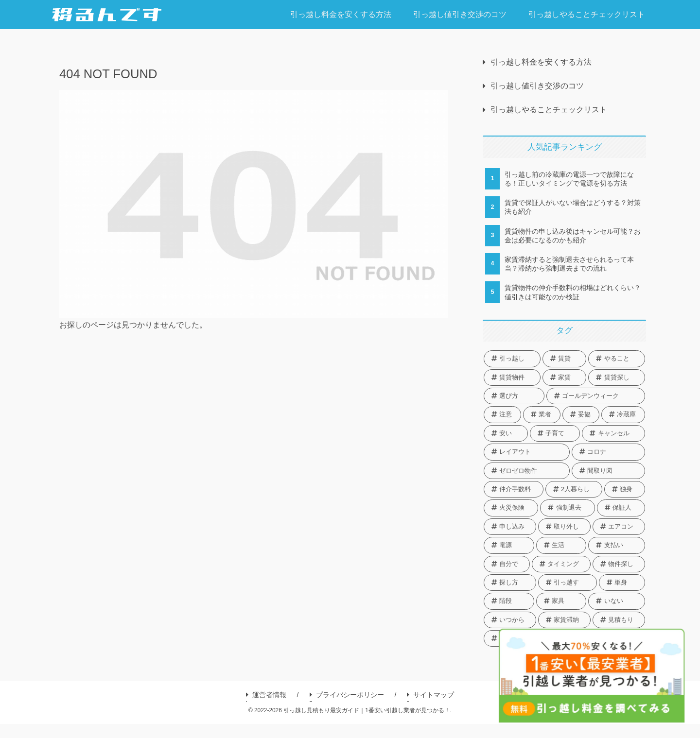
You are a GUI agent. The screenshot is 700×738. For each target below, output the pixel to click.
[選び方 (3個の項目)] (514, 396)
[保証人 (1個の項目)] (621, 508)
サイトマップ (430, 695)
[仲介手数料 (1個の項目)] (514, 489)
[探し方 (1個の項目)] (510, 583)
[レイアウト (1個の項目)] (527, 452)
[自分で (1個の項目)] (507, 564)
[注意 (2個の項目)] (502, 414)
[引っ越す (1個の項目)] (568, 583)
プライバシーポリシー (347, 695)
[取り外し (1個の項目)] (564, 527)
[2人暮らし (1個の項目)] (574, 489)
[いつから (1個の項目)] (510, 620)
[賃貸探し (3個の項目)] (617, 378)
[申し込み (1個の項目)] (510, 527)
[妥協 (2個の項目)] (581, 414)
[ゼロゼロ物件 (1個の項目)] (527, 471)
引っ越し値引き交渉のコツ (537, 86)
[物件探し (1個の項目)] (619, 564)
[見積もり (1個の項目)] (619, 620)
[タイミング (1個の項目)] (561, 564)
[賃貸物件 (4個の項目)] (512, 378)
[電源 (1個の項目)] (509, 545)
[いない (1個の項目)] (617, 601)
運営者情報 (266, 695)
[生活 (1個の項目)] (561, 545)
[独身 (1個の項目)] (625, 489)
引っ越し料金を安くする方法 (541, 62)
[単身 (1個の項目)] (622, 583)
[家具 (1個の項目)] (561, 601)
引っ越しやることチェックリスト (549, 110)
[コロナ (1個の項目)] (608, 452)
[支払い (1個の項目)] (617, 545)
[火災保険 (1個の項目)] (511, 508)
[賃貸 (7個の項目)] (565, 359)
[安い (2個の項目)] (506, 433)
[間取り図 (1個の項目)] (608, 471)
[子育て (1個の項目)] (555, 433)
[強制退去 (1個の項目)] (567, 508)
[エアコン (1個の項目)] (619, 527)
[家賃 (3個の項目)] (565, 378)
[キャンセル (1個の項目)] (613, 433)
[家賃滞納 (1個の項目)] (564, 620)
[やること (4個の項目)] (617, 359)
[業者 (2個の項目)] (542, 414)
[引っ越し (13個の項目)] (512, 359)
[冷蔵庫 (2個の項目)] (623, 414)
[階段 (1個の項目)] (509, 601)
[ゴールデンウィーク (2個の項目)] (596, 396)
